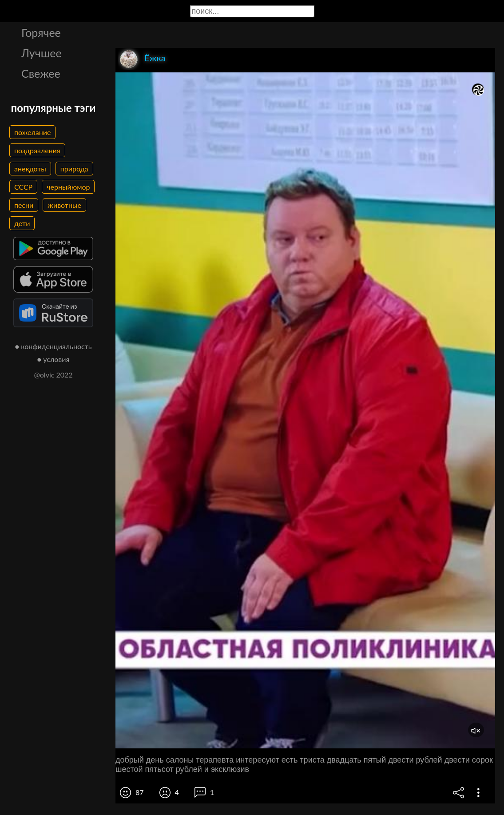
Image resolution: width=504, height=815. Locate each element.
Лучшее (42, 53)
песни (24, 205)
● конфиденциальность (54, 346)
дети (22, 223)
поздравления (37, 150)
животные (64, 205)
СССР (23, 187)
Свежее (41, 73)
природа (74, 169)
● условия (54, 359)
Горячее (41, 32)
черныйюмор (68, 187)
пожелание (32, 132)
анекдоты (30, 169)
